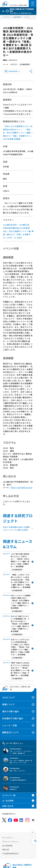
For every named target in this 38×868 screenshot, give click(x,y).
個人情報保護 (7, 846)
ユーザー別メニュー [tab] (13, 743)
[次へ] (34, 17)
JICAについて (9, 697)
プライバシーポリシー (11, 842)
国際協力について (11, 732)
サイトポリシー (8, 838)
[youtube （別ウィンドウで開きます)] (16, 820)
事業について (8, 704)
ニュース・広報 (9, 725)
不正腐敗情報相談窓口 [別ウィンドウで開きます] (11, 853)
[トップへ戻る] (33, 832)
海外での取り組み (11, 711)
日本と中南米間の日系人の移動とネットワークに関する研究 (18, 528)
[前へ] (31, 17)
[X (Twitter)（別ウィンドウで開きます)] (4, 820)
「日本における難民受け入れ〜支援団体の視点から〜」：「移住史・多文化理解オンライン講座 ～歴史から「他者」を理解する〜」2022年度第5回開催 (18, 133)
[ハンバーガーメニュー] (33, 3)
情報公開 (5, 850)
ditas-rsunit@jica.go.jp (22, 487)
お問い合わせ (8, 806)
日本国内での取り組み (13, 718)
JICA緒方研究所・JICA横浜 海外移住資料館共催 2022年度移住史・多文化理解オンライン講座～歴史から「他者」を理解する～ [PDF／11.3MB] (18, 231)
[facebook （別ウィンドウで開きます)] (10, 820)
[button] (12, 71)
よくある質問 (8, 801)
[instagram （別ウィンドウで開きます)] (27, 820)
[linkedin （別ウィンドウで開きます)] (22, 820)
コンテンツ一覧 (9, 795)
